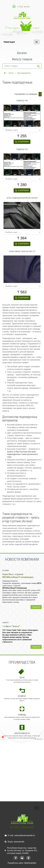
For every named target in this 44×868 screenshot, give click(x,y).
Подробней (36, 607)
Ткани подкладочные (24, 73)
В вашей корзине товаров (22, 26)
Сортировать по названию (26, 94)
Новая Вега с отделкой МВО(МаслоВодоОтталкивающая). (18, 576)
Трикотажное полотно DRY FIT (22, 251)
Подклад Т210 (22, 149)
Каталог (11, 73)
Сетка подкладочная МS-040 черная (22, 198)
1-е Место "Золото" (11, 626)
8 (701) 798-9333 (23, 6)
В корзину (24, 142)
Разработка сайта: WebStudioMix (22, 863)
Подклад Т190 (22, 100)
